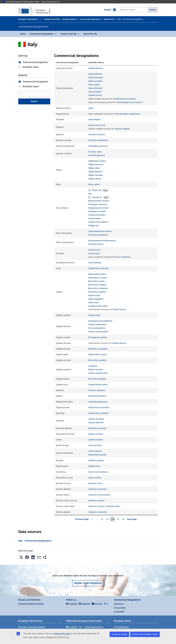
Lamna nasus (94, 253)
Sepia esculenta (95, 81)
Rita (90, 194)
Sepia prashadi (95, 92)
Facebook (72, 627)
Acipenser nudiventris (98, 512)
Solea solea (93, 302)
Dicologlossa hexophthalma (100, 321)
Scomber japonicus (97, 155)
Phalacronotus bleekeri (98, 222)
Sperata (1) (97, 197)
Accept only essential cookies (145, 634)
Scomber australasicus (98, 140)
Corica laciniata (95, 445)
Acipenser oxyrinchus (98, 489)
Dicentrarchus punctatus (99, 407)
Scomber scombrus (97, 135)
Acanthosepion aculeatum (124, 99)
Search (153, 10)
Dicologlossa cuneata (98, 278)
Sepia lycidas (94, 85)
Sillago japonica (95, 172)
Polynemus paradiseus (98, 235)
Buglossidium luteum (97, 274)
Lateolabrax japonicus (98, 402)
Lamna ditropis (95, 263)
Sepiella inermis (95, 95)
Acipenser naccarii (96, 501)
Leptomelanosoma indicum (100, 231)
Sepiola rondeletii (122, 129)
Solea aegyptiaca (96, 299)
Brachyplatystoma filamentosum (102, 241)
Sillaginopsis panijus (97, 161)
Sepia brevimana (96, 78)
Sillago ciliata (94, 168)
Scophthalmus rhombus (99, 268)
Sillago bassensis (96, 164)
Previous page (82, 519)
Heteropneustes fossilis (98, 208)
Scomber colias (95, 152)
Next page (132, 519)
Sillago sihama (95, 179)
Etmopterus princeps (97, 428)
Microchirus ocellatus (97, 285)
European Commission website (32, 627)
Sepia (91, 108)
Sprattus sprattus (96, 440)
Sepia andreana (95, 74)
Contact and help (68, 34)
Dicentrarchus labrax (97, 396)
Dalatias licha (94, 466)
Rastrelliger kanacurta (98, 146)
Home (23, 34)
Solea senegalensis (97, 328)
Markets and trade (52, 19)
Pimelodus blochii (96, 244)
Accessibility (119, 612)
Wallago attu (94, 226)
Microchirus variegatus (98, 288)
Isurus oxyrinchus (123, 257)
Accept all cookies (119, 634)
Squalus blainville (96, 423)
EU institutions (120, 627)
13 (108, 519)
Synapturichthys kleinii (98, 306)
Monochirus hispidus (97, 292)
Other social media (93, 627)
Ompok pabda (94, 218)
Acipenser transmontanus (99, 495)
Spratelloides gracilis (97, 455)
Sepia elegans (94, 119)
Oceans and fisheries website (31, 604)
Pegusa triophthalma (97, 325)
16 (123, 519)
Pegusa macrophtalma (98, 332)
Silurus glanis (94, 184)
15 (118, 519)
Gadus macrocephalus (98, 472)
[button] (21, 557)
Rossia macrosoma (97, 125)
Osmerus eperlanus (97, 390)
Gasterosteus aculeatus (99, 413)
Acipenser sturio (95, 483)
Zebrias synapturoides (98, 373)
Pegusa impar (94, 295)
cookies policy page (61, 634)
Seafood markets (70, 19)
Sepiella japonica (96, 68)
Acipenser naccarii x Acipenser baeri (104, 506)
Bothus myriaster (96, 370)
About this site (90, 34)
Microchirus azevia (96, 281)
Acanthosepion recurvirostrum (129, 102)
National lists (109, 19)
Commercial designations (90, 19)
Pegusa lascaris (119, 309)
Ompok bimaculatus (97, 215)
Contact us (119, 604)
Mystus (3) (97, 190)
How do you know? (51, 2)
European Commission (28, 19)
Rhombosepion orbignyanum (128, 114)
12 (102, 519)
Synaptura (93, 366)
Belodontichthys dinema (99, 201)
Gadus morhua (95, 478)
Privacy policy (120, 608)
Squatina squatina (96, 460)
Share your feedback (88, 583)
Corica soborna (95, 451)
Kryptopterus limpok (97, 211)
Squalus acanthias (96, 419)
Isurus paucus (94, 250)
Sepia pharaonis (95, 88)
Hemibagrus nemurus (98, 204)
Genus (105, 190)
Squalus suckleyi (96, 434)
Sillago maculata (95, 175)
